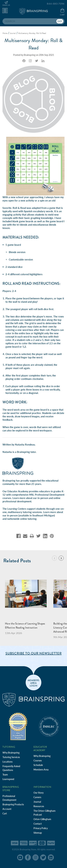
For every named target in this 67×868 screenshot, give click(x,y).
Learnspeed (8, 779)
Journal (37, 802)
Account (7, 809)
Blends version (17, 252)
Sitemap (38, 833)
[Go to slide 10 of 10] (54, 558)
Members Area (41, 770)
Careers (37, 797)
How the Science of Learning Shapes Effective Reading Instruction (25, 626)
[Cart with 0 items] (62, 12)
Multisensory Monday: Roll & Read (34, 44)
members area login (34, 683)
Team (5, 775)
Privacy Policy (41, 828)
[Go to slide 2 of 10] (61, 558)
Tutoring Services (11, 757)
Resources (39, 806)
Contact (38, 824)
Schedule (38, 765)
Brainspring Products (13, 804)
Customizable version (21, 259)
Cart (5, 813)
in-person (43, 498)
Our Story (38, 793)
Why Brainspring (11, 753)
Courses (38, 760)
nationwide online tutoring (22, 519)
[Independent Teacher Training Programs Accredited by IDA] (18, 726)
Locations (7, 762)
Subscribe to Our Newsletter (34, 653)
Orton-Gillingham (42, 819)
